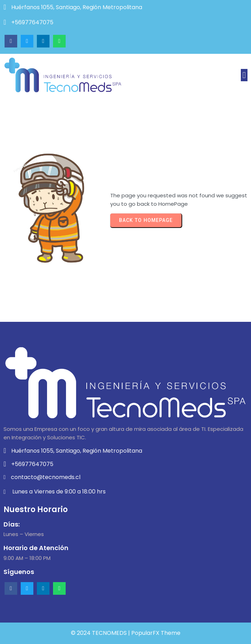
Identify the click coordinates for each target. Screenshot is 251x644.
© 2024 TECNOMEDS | (101, 633)
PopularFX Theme (156, 633)
